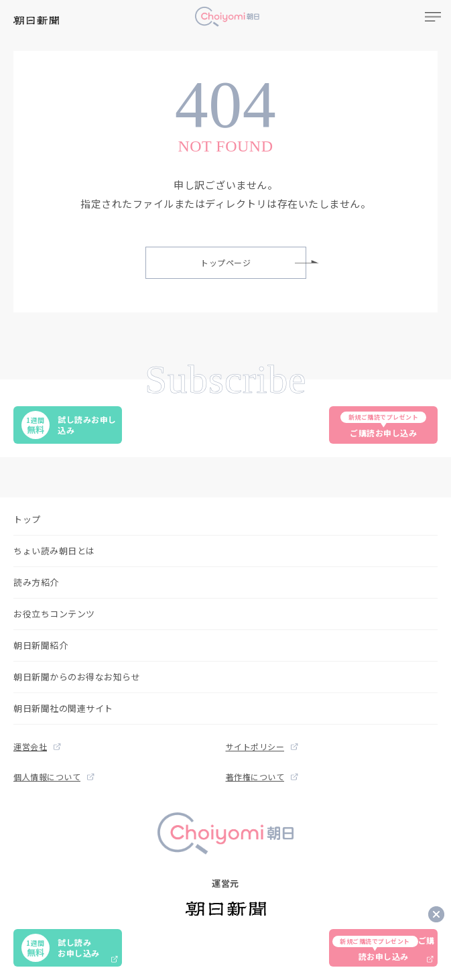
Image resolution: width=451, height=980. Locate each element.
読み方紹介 (36, 582)
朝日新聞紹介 (41, 645)
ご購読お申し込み (383, 425)
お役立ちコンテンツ (54, 614)
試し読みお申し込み (69, 425)
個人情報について (54, 777)
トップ (27, 519)
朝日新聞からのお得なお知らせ (77, 677)
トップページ (253, 262)
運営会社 (37, 746)
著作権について (262, 777)
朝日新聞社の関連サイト (63, 708)
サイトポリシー (262, 746)
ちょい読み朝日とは (54, 551)
